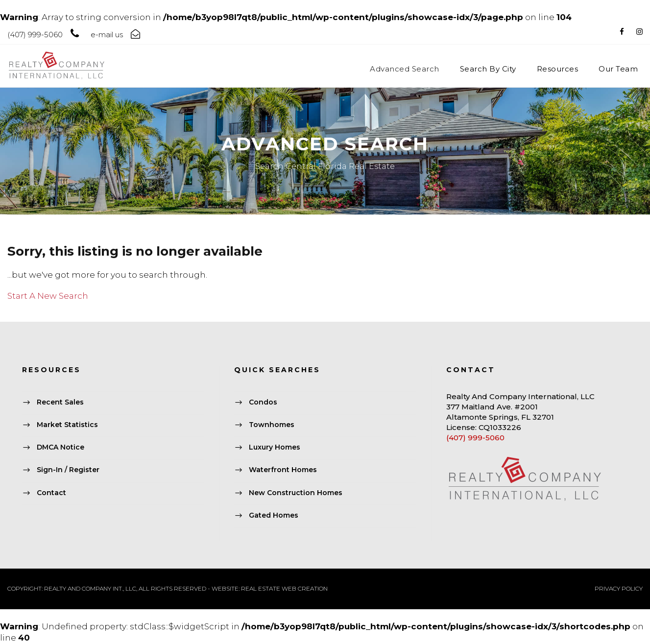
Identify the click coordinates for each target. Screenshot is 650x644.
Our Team (618, 69)
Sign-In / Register (68, 470)
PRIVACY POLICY (619, 588)
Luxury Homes (275, 448)
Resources (558, 69)
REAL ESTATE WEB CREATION (284, 588)
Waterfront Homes (283, 470)
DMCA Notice (60, 448)
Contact (51, 493)
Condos (263, 402)
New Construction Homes (296, 493)
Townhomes (272, 425)
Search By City (488, 69)
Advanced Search (405, 69)
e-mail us (107, 35)
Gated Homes (274, 515)
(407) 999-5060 (475, 438)
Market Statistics (67, 425)
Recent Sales (60, 402)
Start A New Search (48, 296)
